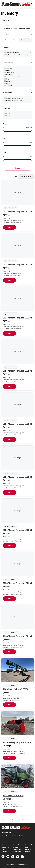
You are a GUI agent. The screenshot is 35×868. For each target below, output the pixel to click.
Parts (3, 849)
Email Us (4, 836)
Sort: (16, 177)
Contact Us (9, 227)
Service (4, 852)
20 (23, 820)
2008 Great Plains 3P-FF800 (16, 689)
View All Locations (16, 836)
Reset (17, 168)
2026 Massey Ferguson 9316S (17, 742)
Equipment (5, 847)
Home (4, 845)
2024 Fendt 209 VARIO (13, 795)
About (16, 847)
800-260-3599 (6, 832)
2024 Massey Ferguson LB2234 (17, 212)
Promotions (18, 845)
